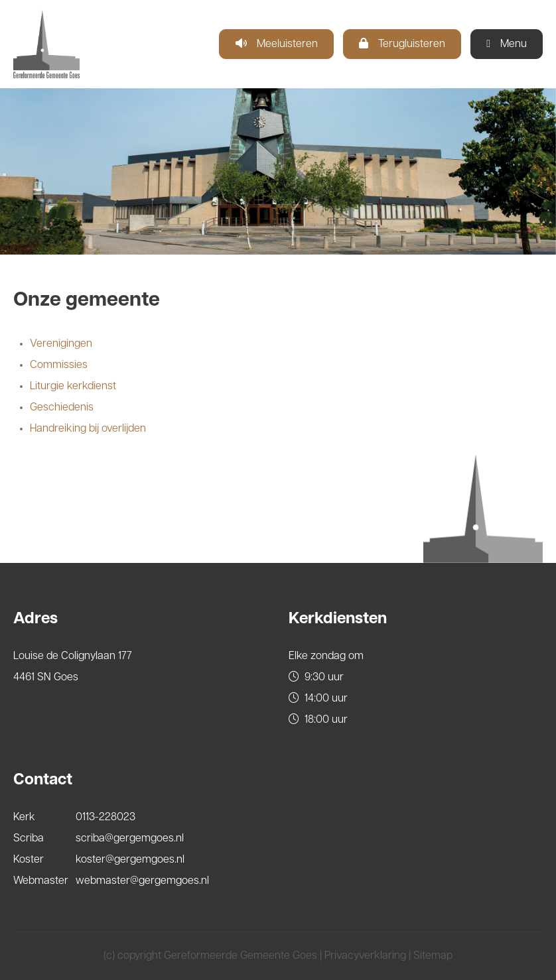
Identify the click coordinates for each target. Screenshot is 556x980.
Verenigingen (61, 344)
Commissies (59, 365)
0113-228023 (105, 818)
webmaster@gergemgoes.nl (142, 881)
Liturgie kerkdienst (73, 387)
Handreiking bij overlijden (88, 429)
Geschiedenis (62, 408)
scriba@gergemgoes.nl (130, 839)
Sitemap (433, 956)
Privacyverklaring (365, 956)
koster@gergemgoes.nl (130, 860)
